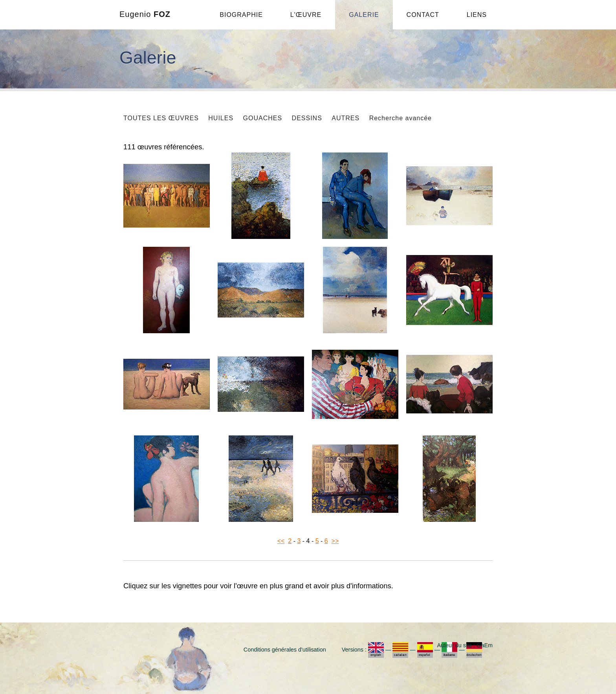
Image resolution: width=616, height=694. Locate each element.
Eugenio (145, 14)
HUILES (221, 118)
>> (335, 541)
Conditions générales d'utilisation (285, 650)
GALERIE (364, 15)
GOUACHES (263, 118)
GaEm (485, 645)
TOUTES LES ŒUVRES (161, 118)
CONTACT (423, 15)
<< (281, 541)
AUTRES (346, 118)
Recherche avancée (401, 118)
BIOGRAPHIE (241, 15)
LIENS (477, 15)
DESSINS (307, 118)
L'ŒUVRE (306, 15)
